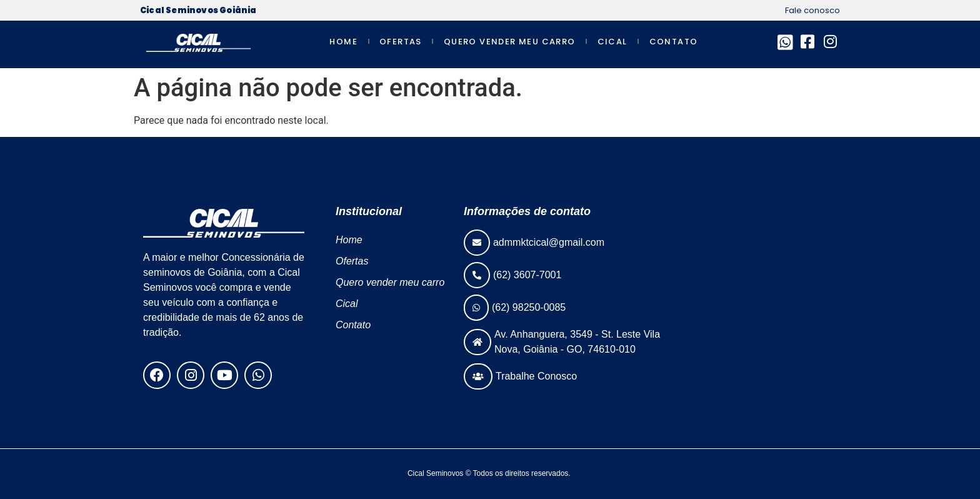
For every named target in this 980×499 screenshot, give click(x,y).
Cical (612, 42)
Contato (674, 42)
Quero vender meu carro (510, 42)
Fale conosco (812, 10)
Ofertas (401, 42)
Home (343, 42)
